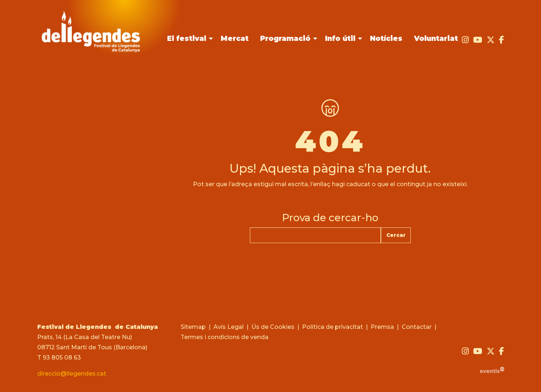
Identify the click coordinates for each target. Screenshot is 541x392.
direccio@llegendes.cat (72, 374)
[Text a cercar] (316, 235)
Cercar (396, 235)
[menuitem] (465, 40)
